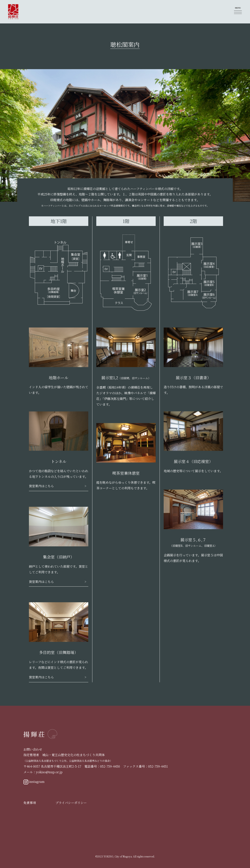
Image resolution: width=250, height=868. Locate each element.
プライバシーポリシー (71, 803)
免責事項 (30, 803)
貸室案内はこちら (41, 486)
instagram (34, 782)
